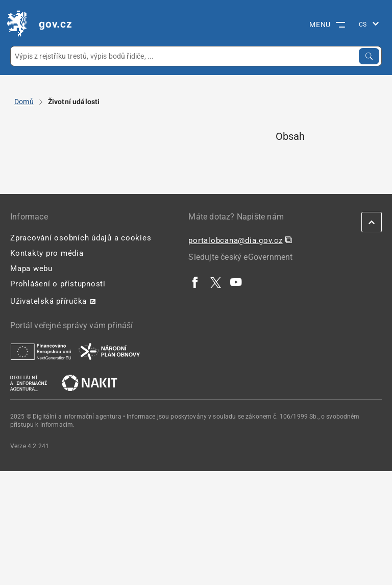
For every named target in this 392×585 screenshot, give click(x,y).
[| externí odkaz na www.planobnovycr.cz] (109, 351)
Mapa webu (31, 269)
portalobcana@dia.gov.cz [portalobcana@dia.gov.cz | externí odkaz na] (235, 240)
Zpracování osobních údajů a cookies (81, 238)
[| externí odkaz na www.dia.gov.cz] (29, 382)
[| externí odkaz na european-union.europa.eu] (41, 351)
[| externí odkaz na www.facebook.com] (195, 282)
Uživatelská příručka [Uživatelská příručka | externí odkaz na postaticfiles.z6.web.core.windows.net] (48, 301)
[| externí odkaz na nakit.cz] (90, 382)
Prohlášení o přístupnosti (58, 284)
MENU (327, 25)
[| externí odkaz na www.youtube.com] (236, 282)
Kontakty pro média (47, 253)
